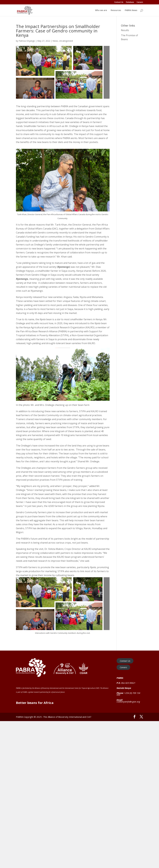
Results (125, 30)
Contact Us (119, 2)
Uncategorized (66, 41)
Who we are (101, 10)
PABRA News (131, 10)
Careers (140, 2)
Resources (116, 10)
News (55, 41)
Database (130, 2)
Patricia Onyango (27, 41)
